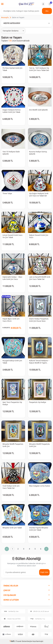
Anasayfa (5, 18)
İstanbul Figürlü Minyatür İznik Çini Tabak (39, 529)
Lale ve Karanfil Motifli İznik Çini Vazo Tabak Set (40, 278)
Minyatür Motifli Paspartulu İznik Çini (13, 445)
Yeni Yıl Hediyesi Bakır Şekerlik (11, 153)
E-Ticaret (18, 641)
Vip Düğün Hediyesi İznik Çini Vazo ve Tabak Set (39, 195)
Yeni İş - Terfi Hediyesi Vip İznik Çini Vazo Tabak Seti (39, 69)
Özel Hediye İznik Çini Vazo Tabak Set (11, 487)
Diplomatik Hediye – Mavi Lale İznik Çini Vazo (12, 278)
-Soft (12, 641)
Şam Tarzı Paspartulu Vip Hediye (12, 403)
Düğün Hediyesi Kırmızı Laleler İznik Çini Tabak (12, 111)
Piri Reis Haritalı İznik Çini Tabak (12, 69)
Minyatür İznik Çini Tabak (12, 528)
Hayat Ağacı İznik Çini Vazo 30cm (11, 320)
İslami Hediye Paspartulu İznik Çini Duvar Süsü (39, 320)
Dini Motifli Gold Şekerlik (38, 110)
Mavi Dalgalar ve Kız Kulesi (40, 486)
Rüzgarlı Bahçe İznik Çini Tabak (12, 362)
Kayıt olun (44, 572)
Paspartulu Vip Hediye (38, 402)
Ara (47, 11)
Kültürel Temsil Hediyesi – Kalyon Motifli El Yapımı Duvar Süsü (39, 362)
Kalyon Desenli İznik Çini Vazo (39, 236)
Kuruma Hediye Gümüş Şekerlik (38, 153)
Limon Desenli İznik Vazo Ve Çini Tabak (12, 236)
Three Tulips (7, 194)
